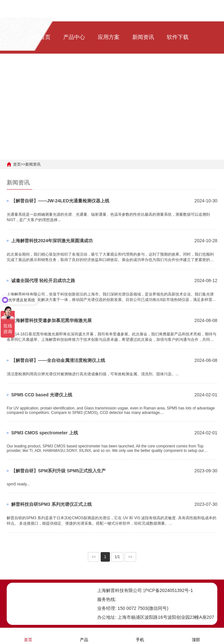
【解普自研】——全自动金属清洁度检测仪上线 (58, 360)
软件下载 (178, 37)
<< (94, 557)
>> (130, 557)
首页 (17, 164)
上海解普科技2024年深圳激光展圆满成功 (52, 241)
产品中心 (74, 37)
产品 (84, 636)
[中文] (66, 77)
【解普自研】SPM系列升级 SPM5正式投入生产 (58, 471)
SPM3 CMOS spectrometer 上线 (45, 433)
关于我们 (40, 77)
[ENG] (81, 77)
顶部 (196, 636)
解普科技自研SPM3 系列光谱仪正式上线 (51, 504)
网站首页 (40, 37)
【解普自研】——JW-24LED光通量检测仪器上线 (60, 201)
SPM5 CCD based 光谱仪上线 (42, 395)
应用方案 (109, 37)
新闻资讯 (143, 37)
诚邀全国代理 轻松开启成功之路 (43, 281)
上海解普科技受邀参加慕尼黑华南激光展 (51, 320)
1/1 (117, 557)
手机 (140, 636)
